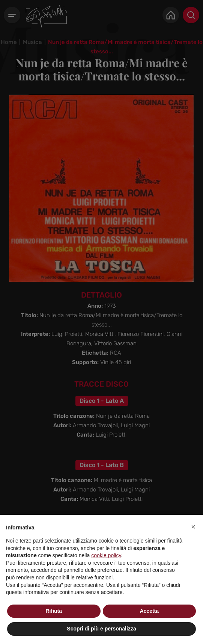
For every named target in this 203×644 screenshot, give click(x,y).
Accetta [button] (149, 611)
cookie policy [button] (106, 555)
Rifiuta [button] (54, 611)
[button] (193, 527)
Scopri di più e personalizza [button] (101, 629)
